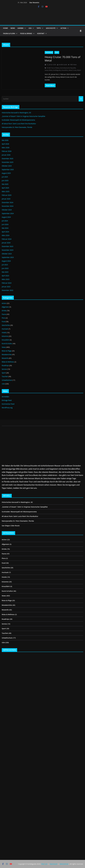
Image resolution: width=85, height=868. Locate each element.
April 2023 (5, 276)
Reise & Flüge (7, 351)
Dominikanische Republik (68, 68)
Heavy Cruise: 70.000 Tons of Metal (63, 59)
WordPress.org (7, 408)
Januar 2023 (6, 287)
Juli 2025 (5, 177)
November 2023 (8, 250)
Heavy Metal (49, 70)
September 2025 (8, 170)
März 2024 (6, 235)
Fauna (4, 314)
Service (4, 369)
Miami (79, 70)
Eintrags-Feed (7, 400)
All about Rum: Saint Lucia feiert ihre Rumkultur (19, 124)
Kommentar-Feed (8, 404)
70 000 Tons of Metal (53, 68)
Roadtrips (5, 365)
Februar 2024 (7, 239)
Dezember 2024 (7, 202)
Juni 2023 (5, 268)
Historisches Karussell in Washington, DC (16, 113)
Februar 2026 (7, 151)
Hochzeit (5, 329)
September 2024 (8, 213)
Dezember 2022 (7, 290)
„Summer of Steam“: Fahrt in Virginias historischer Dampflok (23, 116)
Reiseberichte (7, 354)
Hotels (4, 333)
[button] (25, 28)
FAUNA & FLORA (9, 33)
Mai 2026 (5, 140)
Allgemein (5, 307)
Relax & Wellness (8, 362)
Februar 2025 (7, 195)
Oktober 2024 (7, 210)
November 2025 (8, 162)
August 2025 (6, 173)
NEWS (13, 28)
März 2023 (6, 279)
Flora (4, 318)
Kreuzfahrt (49, 52)
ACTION (63, 28)
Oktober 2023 (7, 254)
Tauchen (5, 376)
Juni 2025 (5, 180)
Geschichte (6, 325)
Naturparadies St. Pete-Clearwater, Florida (17, 127)
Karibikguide (57, 70)
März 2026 (6, 148)
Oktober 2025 (7, 166)
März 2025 (6, 191)
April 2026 (5, 144)
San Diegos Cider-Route (11, 526)
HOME (5, 28)
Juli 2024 (5, 221)
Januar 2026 (6, 155)
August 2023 (6, 261)
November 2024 (8, 206)
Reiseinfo (5, 358)
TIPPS (39, 28)
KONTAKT (41, 33)
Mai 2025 (5, 184)
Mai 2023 (5, 272)
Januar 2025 (6, 199)
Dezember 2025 (7, 159)
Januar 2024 (6, 243)
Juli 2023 (5, 265)
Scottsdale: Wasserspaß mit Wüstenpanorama (18, 120)
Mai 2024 (5, 228)
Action (4, 303)
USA (30, 28)
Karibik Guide (63, 65)
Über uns (44, 864)
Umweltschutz (7, 380)
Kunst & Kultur (7, 344)
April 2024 (5, 232)
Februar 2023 (7, 283)
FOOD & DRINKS (26, 33)
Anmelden (5, 397)
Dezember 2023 (7, 246)
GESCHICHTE (51, 28)
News (57, 52)
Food (4, 322)
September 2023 (8, 257)
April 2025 (5, 188)
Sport (4, 373)
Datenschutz (64, 864)
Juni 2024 (5, 224)
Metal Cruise (72, 70)
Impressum (54, 864)
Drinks (4, 311)
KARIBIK (21, 28)
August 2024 (6, 217)
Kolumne (5, 336)
